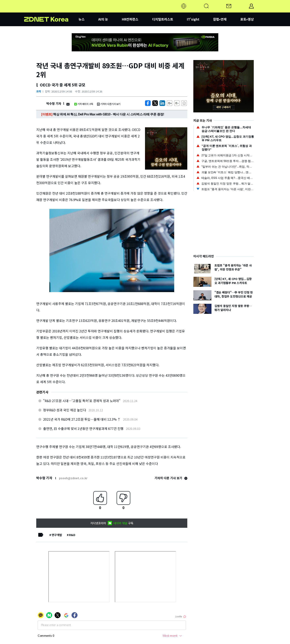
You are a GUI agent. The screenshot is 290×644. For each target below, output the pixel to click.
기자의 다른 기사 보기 (171, 478)
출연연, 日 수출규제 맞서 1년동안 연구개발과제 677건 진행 (83, 428)
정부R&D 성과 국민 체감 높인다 (65, 410)
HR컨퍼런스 (130, 19)
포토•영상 (247, 19)
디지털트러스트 (163, 19)
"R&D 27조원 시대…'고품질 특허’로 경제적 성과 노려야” (82, 401)
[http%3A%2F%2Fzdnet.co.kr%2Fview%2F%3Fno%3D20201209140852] (162, 103)
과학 (39, 91)
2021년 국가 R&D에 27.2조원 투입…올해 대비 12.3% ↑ (82, 419)
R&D (72, 535)
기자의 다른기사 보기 (109, 104)
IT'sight (193, 19)
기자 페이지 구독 (84, 104)
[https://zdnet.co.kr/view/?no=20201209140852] (148, 103)
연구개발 (57, 535)
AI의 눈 (103, 19)
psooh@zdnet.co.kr (73, 478)
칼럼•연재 (220, 19)
